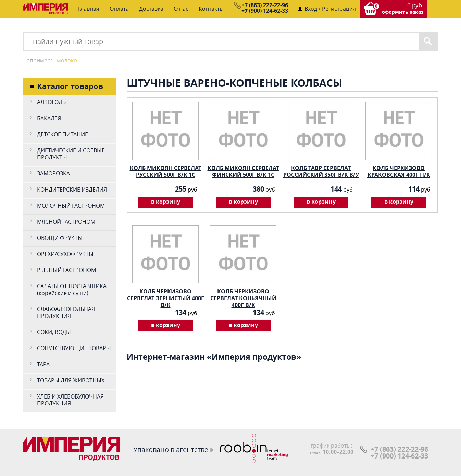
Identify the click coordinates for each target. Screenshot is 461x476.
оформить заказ (403, 12)
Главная (89, 9)
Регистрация (339, 9)
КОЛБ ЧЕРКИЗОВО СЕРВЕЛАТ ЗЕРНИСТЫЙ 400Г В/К (166, 294)
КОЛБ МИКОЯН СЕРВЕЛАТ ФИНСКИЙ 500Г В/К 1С (243, 170)
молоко (67, 60)
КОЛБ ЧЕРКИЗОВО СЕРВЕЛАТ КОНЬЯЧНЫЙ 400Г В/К (243, 294)
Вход (311, 9)
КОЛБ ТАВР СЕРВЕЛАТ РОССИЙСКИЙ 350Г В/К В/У (321, 170)
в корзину (166, 202)
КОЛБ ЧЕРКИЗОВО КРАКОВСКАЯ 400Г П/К (399, 170)
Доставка (151, 9)
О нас (181, 9)
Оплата (119, 9)
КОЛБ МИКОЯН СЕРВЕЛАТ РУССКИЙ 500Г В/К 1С (166, 170)
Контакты (211, 9)
